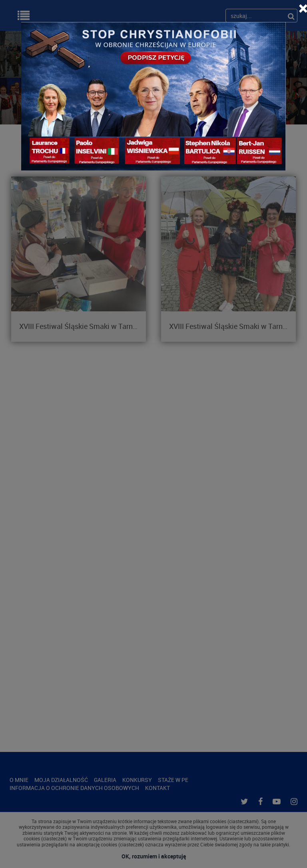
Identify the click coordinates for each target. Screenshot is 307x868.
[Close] (303, 8)
